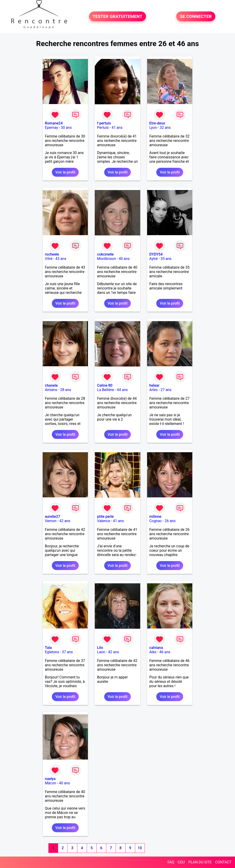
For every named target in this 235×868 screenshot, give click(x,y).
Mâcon (51, 783)
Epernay (52, 128)
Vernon (51, 521)
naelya (50, 779)
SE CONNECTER (196, 16)
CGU (181, 862)
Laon (101, 652)
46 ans (165, 652)
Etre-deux (157, 123)
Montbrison (106, 259)
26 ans (170, 521)
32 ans (165, 128)
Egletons (52, 652)
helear (154, 385)
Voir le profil (65, 172)
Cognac (156, 521)
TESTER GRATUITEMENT (118, 16)
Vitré (49, 259)
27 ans (166, 390)
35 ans (166, 259)
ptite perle (105, 517)
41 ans (117, 128)
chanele (51, 385)
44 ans (122, 390)
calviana (156, 648)
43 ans (61, 259)
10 (140, 848)
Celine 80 (105, 385)
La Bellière (106, 390)
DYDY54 (156, 254)
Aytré (154, 259)
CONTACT (223, 862)
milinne (155, 517)
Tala (48, 648)
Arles (154, 390)
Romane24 (54, 123)
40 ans (124, 259)
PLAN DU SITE (200, 862)
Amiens (51, 390)
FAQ (171, 862)
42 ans (65, 521)
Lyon (153, 128)
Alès (153, 652)
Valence (104, 521)
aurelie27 (53, 517)
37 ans (67, 652)
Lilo (100, 648)
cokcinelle (105, 254)
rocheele (52, 254)
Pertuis (103, 128)
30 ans (66, 128)
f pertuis (104, 123)
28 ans (66, 390)
